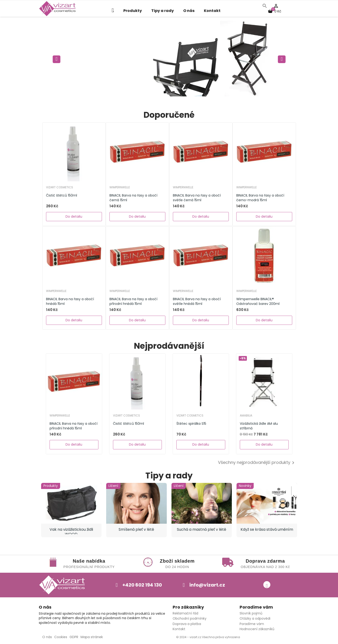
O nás (189, 11)
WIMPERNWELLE (120, 187)
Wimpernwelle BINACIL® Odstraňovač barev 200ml (258, 301)
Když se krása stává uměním (267, 529)
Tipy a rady (163, 11)
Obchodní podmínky (190, 618)
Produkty (133, 11)
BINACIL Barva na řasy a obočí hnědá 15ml (70, 301)
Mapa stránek (92, 637)
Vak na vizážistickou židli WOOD (71, 530)
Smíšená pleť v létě (136, 529)
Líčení (113, 486)
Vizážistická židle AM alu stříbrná (259, 426)
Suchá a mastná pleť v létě (202, 529)
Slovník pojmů (251, 613)
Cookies (61, 637)
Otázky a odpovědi (255, 618)
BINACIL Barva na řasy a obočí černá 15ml (133, 198)
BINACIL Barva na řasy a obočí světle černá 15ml (197, 198)
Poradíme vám (252, 624)
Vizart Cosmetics (60, 187)
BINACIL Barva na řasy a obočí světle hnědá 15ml (197, 301)
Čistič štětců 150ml (62, 195)
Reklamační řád (185, 613)
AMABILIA (246, 416)
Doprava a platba (187, 624)
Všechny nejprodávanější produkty (257, 463)
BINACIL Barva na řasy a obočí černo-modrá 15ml (260, 198)
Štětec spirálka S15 (191, 424)
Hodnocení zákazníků (257, 629)
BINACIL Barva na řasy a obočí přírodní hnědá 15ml (133, 301)
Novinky (245, 486)
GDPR (74, 637)
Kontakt (212, 11)
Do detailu (74, 216)
